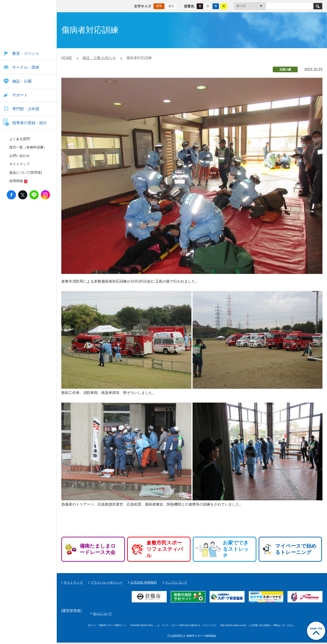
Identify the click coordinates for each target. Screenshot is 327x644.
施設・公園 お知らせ (99, 58)
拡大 (171, 6)
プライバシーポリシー (107, 582)
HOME (67, 58)
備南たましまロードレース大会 (98, 549)
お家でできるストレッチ (236, 549)
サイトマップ (73, 582)
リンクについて (176, 582)
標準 (159, 6)
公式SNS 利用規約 (144, 582)
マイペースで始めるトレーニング (296, 549)
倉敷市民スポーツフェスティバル (165, 549)
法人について (210, 614)
